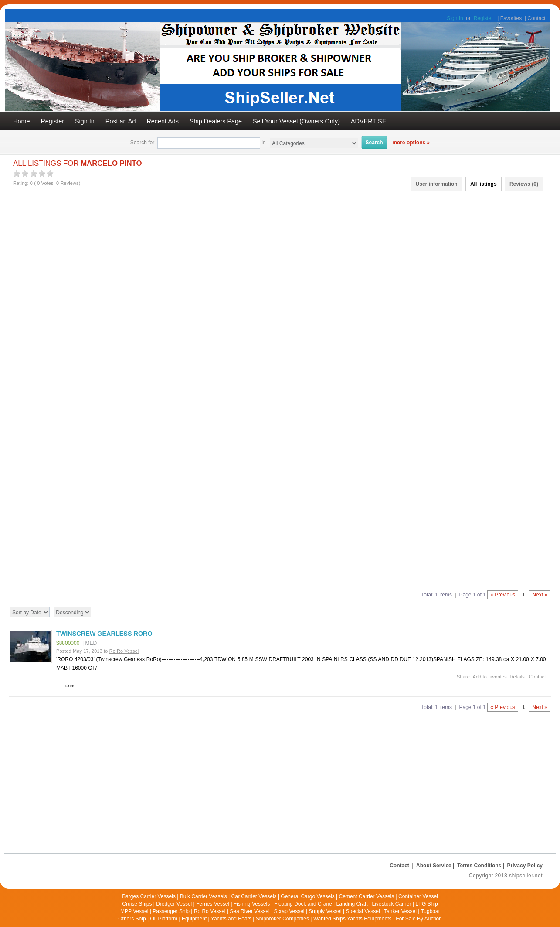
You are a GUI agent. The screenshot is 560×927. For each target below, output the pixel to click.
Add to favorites (490, 677)
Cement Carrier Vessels (367, 896)
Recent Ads (163, 121)
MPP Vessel (134, 911)
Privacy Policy (525, 866)
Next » (540, 595)
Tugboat (430, 911)
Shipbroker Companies (282, 919)
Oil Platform (164, 919)
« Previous (503, 595)
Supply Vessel (325, 911)
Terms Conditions (479, 866)
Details (517, 677)
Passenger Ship (171, 911)
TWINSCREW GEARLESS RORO (104, 634)
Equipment (194, 919)
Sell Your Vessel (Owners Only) (296, 121)
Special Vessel (363, 911)
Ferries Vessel (213, 904)
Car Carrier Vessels (254, 896)
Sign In (455, 18)
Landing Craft (352, 904)
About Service (434, 866)
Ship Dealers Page (216, 121)
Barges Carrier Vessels (149, 896)
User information (437, 184)
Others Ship (132, 919)
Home (21, 121)
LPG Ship (426, 904)
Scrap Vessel (289, 911)
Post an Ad (121, 121)
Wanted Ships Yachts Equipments (353, 919)
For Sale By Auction (419, 919)
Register (484, 18)
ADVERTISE (368, 121)
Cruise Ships (137, 904)
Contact (536, 18)
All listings (484, 184)
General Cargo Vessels (307, 896)
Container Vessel (418, 896)
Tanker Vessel (400, 911)
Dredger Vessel (174, 904)
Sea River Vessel (249, 911)
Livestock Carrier (391, 904)
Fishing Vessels (252, 904)
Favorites (511, 18)
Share (463, 677)
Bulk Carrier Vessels (204, 896)
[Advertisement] (266, 265)
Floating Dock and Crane (303, 904)
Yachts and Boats (231, 919)
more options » (411, 143)
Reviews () (524, 184)
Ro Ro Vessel (210, 911)
